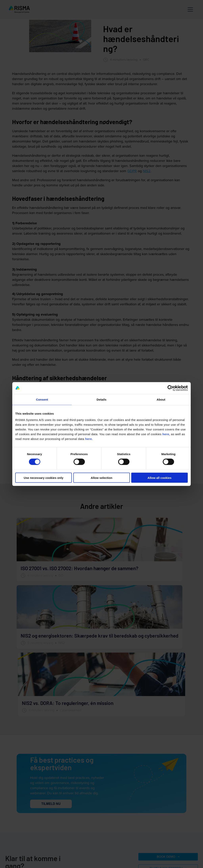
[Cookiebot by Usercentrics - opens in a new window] (170, 388)
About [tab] (161, 400)
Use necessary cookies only (43, 478)
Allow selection (101, 478)
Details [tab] (101, 400)
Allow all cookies (159, 478)
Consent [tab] (42, 400)
